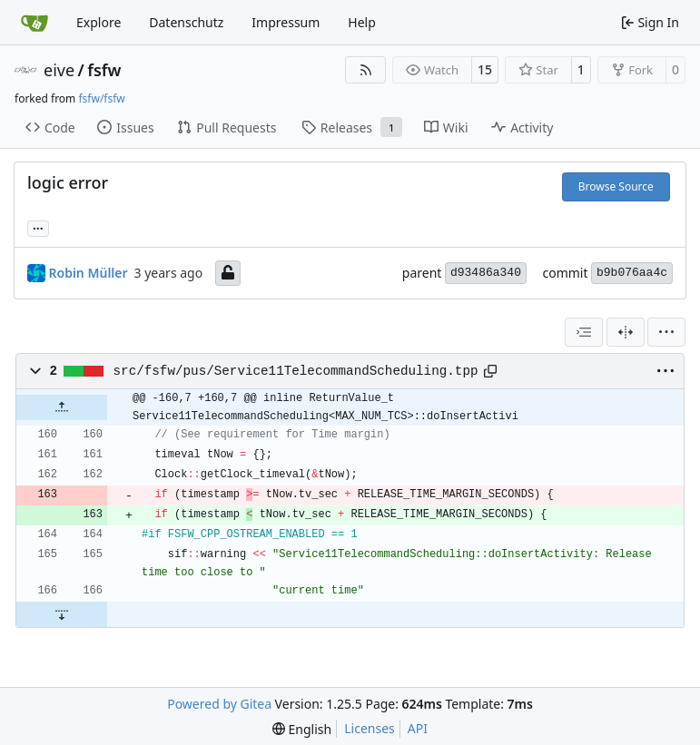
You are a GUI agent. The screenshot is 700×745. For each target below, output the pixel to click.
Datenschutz (186, 22)
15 (485, 69)
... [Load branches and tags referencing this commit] (38, 227)
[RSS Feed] (366, 70)
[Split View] (626, 332)
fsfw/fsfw (101, 98)
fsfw (104, 70)
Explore (99, 22)
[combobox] (584, 332)
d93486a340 (486, 273)
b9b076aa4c (632, 273)
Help (362, 22)
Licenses (370, 728)
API (418, 728)
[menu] (666, 332)
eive (59, 70)
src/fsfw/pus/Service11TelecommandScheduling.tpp (296, 371)
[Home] (35, 23)
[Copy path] (490, 371)
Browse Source (616, 186)
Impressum (286, 22)
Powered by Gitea (219, 704)
